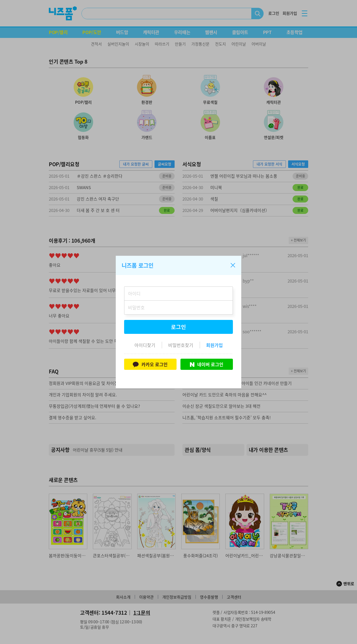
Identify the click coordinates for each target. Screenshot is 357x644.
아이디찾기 (145, 345)
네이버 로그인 (207, 364)
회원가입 (214, 345)
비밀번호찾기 (181, 345)
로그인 (178, 327)
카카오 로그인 (150, 364)
